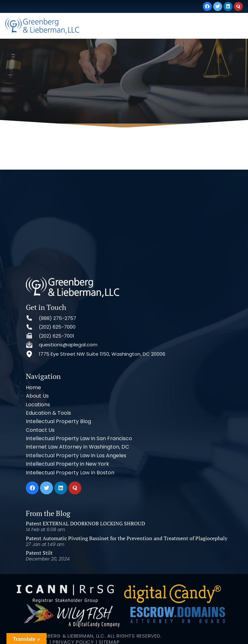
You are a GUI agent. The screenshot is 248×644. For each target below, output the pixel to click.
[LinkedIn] (228, 6)
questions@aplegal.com (68, 345)
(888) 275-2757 (57, 318)
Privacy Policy (73, 615)
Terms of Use (30, 615)
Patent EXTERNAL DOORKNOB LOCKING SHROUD (85, 523)
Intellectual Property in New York (67, 464)
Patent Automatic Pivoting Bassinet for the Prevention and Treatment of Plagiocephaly (127, 538)
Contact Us (40, 430)
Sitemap (109, 615)
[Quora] (238, 6)
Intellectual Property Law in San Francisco (79, 438)
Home (33, 387)
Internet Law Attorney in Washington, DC (77, 447)
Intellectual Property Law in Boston (70, 473)
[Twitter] (218, 6)
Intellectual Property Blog (58, 421)
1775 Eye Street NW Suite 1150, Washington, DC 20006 (102, 354)
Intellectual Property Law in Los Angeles (76, 456)
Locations (38, 405)
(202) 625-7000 (57, 327)
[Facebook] (207, 6)
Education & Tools (48, 413)
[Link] (42, 26)
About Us (37, 396)
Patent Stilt (39, 553)
